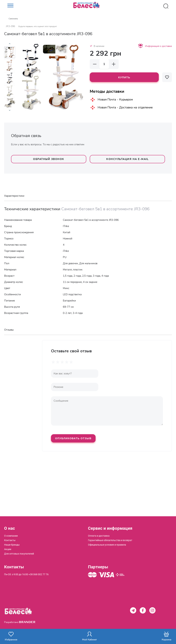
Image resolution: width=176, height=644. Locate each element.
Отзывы (9, 330)
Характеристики (14, 196)
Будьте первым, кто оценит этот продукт (38, 26)
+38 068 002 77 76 (39, 574)
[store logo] (88, 6)
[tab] (88, 196)
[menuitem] (11, 536)
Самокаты (13, 19)
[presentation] (10, 45)
